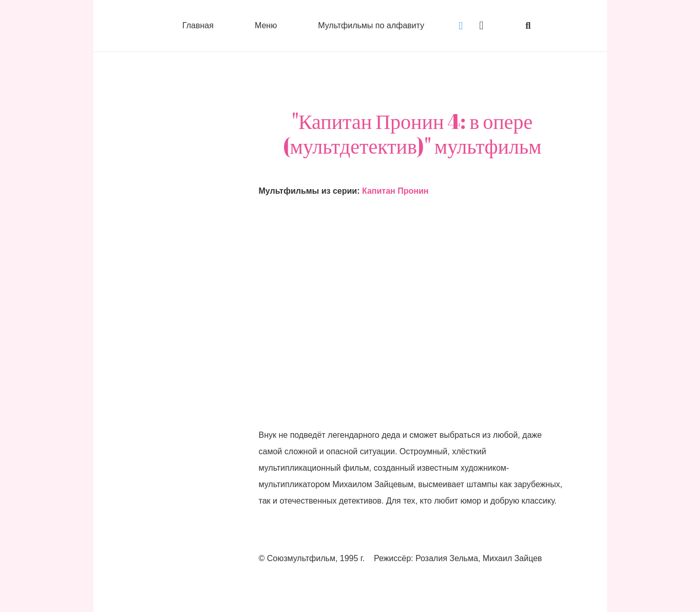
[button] (528, 26)
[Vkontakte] (461, 26)
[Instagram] (481, 26)
